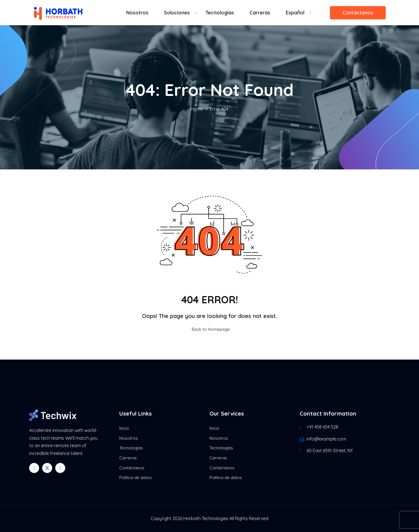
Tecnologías (220, 13)
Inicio (124, 428)
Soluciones (177, 13)
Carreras (260, 13)
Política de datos (136, 478)
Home (197, 109)
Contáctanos (358, 13)
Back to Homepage (209, 329)
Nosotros (137, 13)
